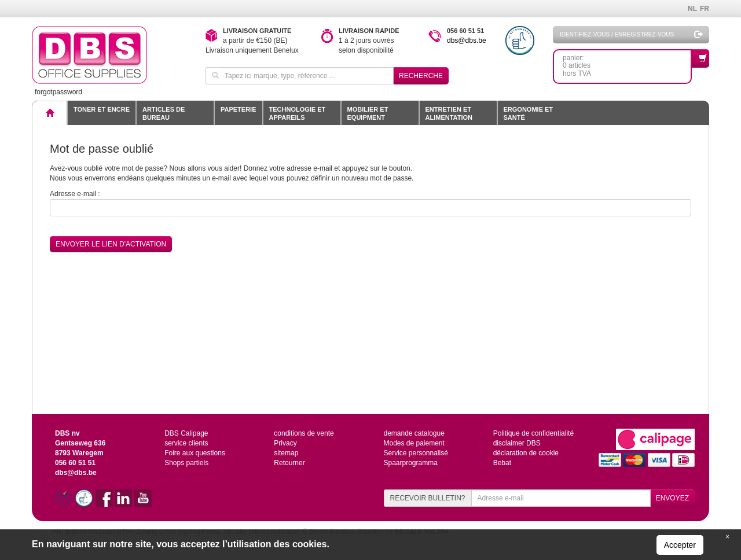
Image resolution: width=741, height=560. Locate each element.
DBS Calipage (186, 433)
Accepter (680, 545)
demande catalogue (414, 433)
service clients (186, 443)
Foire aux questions (195, 453)
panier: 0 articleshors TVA (627, 63)
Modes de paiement (414, 443)
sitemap (286, 453)
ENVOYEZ (672, 498)
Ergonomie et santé (529, 113)
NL (692, 9)
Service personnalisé (415, 453)
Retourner (289, 463)
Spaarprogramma (410, 463)
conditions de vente (304, 433)
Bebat (502, 463)
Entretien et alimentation (449, 113)
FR (705, 9)
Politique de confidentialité (533, 433)
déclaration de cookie (526, 453)
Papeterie (239, 109)
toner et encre (102, 109)
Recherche (421, 76)
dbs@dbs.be (467, 40)
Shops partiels (186, 463)
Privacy (285, 443)
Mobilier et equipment (368, 113)
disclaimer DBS (517, 443)
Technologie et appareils (298, 113)
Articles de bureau (164, 113)
